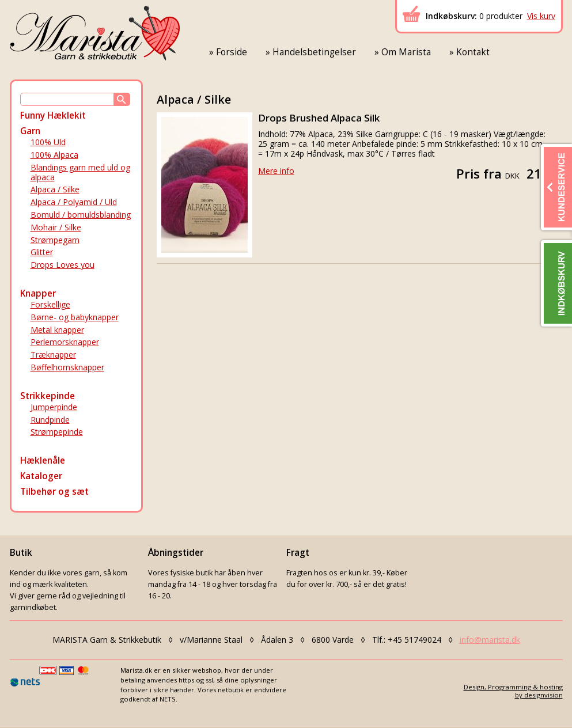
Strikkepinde (48, 396)
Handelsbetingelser (314, 52)
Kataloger (41, 476)
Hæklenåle (43, 460)
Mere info (276, 171)
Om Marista (406, 52)
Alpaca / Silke (55, 189)
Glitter (42, 252)
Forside (232, 52)
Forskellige (50, 304)
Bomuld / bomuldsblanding (81, 215)
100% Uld (48, 142)
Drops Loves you (62, 265)
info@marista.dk (490, 640)
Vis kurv (541, 16)
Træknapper (53, 354)
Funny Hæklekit (53, 115)
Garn (30, 131)
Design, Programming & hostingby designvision (513, 691)
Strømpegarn (55, 240)
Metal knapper (57, 330)
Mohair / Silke (56, 227)
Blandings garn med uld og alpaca (80, 172)
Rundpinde (50, 420)
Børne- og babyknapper (75, 317)
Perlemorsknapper (65, 342)
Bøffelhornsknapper (67, 367)
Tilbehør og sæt (54, 492)
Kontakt (473, 52)
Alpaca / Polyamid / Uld (74, 202)
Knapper (38, 293)
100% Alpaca (54, 155)
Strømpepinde (57, 432)
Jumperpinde (54, 407)
